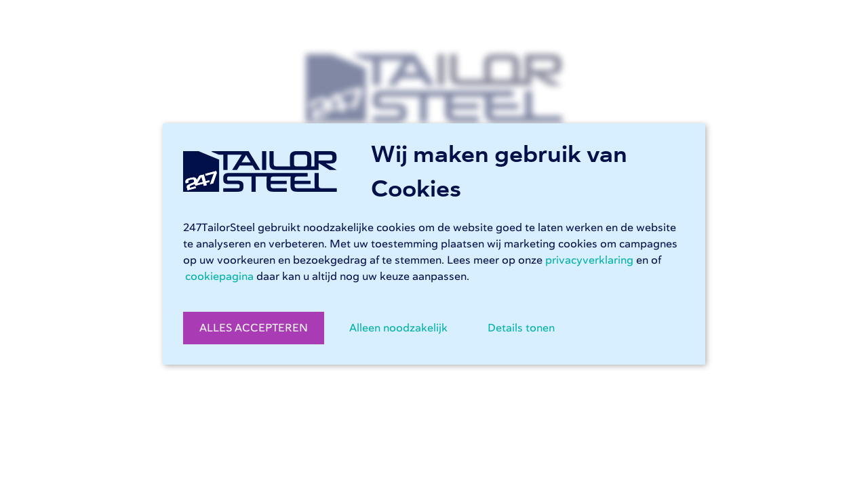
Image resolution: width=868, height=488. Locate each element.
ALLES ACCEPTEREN (254, 328)
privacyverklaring (589, 260)
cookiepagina (219, 277)
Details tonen (521, 328)
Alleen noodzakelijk (398, 328)
